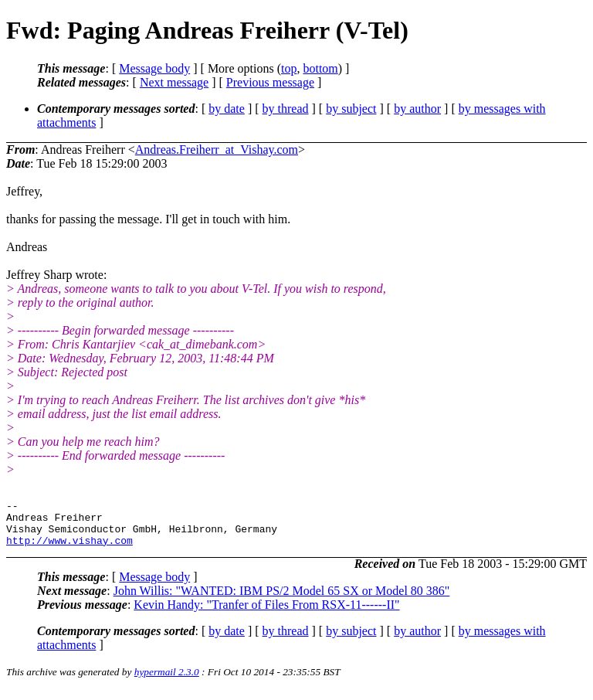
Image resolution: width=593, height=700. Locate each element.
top (289, 68)
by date (227, 109)
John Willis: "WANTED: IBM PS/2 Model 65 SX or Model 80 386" (282, 600)
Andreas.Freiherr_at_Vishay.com (217, 150)
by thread (286, 109)
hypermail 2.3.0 (167, 681)
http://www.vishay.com (69, 549)
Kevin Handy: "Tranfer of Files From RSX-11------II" (266, 614)
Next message (174, 82)
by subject (351, 109)
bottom (320, 68)
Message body (154, 68)
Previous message (270, 82)
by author (417, 109)
